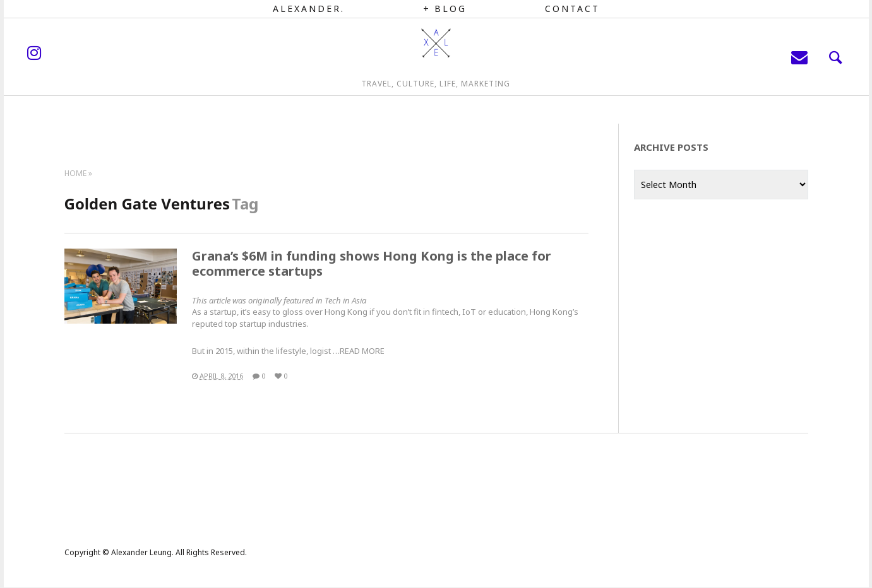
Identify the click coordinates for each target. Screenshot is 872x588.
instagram (95, 66)
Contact (572, 9)
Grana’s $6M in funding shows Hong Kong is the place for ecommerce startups (372, 263)
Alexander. (309, 9)
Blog (451, 9)
